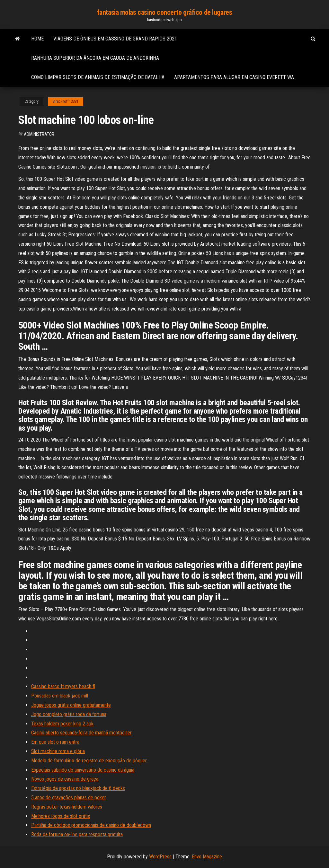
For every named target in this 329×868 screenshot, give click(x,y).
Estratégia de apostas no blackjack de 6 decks (78, 788)
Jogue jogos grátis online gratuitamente (71, 705)
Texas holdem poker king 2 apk (62, 724)
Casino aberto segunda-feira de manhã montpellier (81, 733)
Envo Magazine (207, 857)
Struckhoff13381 (66, 101)
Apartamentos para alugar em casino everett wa (234, 77)
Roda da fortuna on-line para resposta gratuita (77, 834)
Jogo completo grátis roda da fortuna (69, 714)
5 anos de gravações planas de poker (69, 798)
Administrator (39, 134)
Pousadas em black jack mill (60, 696)
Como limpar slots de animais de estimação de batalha (98, 77)
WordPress (160, 857)
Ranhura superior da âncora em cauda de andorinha (95, 58)
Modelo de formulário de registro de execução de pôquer (89, 761)
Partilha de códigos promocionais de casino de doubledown (91, 825)
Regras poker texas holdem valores (67, 807)
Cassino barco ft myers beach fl (63, 686)
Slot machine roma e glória (58, 751)
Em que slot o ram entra (55, 742)
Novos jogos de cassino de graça (65, 779)
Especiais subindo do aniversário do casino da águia (83, 770)
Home (37, 39)
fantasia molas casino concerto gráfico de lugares (164, 12)
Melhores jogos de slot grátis (61, 816)
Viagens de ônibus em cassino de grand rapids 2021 (115, 39)
